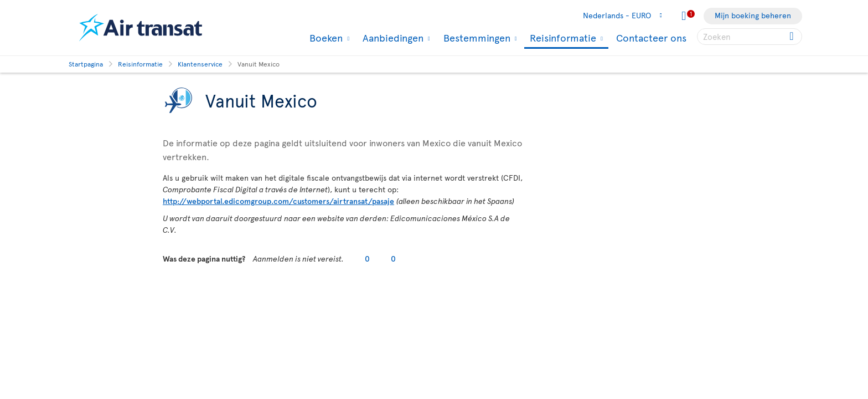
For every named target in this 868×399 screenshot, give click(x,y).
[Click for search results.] (792, 37)
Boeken (325, 38)
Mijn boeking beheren (753, 15)
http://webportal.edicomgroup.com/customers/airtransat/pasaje (278, 201)
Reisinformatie (562, 39)
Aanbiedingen (392, 38)
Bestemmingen (476, 38)
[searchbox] (750, 37)
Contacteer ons (651, 37)
